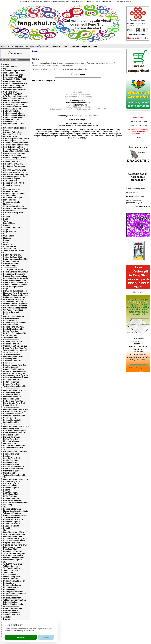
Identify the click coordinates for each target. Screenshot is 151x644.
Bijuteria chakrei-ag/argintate (16, 272)
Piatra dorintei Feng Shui (14, 403)
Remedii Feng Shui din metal (16, 323)
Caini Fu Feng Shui (11, 481)
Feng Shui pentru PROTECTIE (16, 479)
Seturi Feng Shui (10, 352)
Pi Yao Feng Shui (10, 494)
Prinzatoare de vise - (12, 501)
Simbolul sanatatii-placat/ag (15, 308)
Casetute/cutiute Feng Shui (15, 539)
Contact (95, 46)
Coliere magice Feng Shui (14, 153)
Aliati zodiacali (9, 246)
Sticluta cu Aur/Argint (12, 198)
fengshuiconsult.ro (94, 1)
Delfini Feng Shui (11, 462)
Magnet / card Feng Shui (14, 98)
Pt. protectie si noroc (12, 585)
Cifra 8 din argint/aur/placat (15, 96)
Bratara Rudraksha (11, 111)
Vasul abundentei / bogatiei (15, 350)
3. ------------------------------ (13, 168)
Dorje (6, 289)
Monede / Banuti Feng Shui (15, 373)
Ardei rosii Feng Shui (12, 361)
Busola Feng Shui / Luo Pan (15, 348)
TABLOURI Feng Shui (12, 564)
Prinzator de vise (10, 611)
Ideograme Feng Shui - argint (16, 293)
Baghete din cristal (11, 526)
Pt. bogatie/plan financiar (14, 581)
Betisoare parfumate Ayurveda (16, 145)
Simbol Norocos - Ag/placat (15, 306)
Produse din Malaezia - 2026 (15, 83)
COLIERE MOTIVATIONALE (15, 170)
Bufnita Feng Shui (11, 454)
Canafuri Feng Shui (11, 393)
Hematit (6, 528)
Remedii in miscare (11, 185)
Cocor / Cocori (9, 418)
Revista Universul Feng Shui (15, 149)
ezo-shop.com (68, 132)
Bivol (5, 219)
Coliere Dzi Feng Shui (12, 257)
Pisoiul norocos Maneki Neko (16, 378)
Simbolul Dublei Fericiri (13, 448)
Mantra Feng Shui (11, 579)
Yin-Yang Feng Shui (12, 568)
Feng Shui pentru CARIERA (15, 452)
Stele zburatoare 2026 (12, 77)
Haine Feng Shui (10, 335)
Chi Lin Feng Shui (11, 484)
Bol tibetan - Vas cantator (14, 166)
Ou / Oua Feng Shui (12, 471)
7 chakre (7, 130)
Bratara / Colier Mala (12, 155)
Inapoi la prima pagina (45, 80)
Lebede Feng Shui (11, 429)
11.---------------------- (11, 388)
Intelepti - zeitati (10, 486)
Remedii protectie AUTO (14, 183)
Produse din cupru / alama (14, 158)
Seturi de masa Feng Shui (14, 553)
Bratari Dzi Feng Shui (12, 255)
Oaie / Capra (8, 236)
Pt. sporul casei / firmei (13, 598)
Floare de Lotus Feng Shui (15, 416)
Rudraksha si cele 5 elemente (16, 103)
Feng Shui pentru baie (13, 536)
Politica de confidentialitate (86, 126)
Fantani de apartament (13, 88)
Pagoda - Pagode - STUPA (14, 177)
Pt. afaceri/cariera (11, 596)
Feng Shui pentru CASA (13, 532)
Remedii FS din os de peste (15, 208)
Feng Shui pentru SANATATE (16, 409)
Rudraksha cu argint (12, 109)
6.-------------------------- (12, 253)
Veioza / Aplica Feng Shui (14, 558)
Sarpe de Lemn (10, 232)
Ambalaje (7, 617)
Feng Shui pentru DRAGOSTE (16, 426)
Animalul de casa (11, 122)
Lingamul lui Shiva (11, 441)
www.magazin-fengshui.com (78, 103)
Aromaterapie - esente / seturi (16, 139)
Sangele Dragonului (12, 227)
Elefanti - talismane (11, 437)
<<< (34, 80)
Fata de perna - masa (12, 547)
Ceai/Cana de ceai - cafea (14, 541)
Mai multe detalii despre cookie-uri (20, 631)
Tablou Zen (8, 572)
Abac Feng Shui (10, 359)
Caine (6, 242)
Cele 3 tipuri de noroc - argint (16, 278)
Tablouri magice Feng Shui (15, 600)
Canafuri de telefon (11, 395)
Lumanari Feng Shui (12, 134)
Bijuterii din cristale (12, 524)
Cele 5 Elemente (10, 181)
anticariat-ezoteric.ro (38, 1)
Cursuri (65, 46)
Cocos (6, 240)
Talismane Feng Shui (12, 513)
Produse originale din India (15, 194)
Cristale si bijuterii (11, 263)
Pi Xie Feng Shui (10, 496)
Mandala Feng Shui (11, 577)
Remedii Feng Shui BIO (13, 342)
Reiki (5, 314)
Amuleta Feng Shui (11, 615)
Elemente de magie (11, 189)
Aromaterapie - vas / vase (14, 141)
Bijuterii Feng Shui (11, 261)
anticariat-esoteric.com (107, 132)
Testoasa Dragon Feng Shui (15, 386)
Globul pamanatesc (12, 613)
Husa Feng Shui (10, 549)
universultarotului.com (88, 129)
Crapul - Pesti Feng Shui (14, 369)
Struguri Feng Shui (11, 384)
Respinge (46, 637)
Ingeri (6, 69)
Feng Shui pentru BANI (13, 357)
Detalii (138, 137)
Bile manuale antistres (13, 414)
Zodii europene (10, 249)
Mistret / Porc (9, 244)
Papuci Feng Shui (11, 331)
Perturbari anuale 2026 (13, 75)
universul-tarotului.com (66, 129)
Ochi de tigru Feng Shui (13, 299)
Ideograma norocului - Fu (14, 397)
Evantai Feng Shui (11, 435)
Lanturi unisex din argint (14, 316)
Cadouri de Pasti (10, 67)
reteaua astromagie (77, 119)
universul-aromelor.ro (123, 1)
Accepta (21, 637)
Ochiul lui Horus (10, 492)
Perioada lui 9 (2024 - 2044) (15, 79)
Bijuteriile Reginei (11, 266)
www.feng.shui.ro (78, 101)
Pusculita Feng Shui (12, 380)
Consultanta (55, 46)
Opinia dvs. (75, 46)
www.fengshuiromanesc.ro (59, 136)
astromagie (91, 116)
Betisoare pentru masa (13, 556)
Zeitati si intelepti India (13, 604)
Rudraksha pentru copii (13, 117)
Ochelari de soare (11, 191)
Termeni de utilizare (74, 123)
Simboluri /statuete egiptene (15, 128)
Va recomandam (10, 321)
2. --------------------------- (12, 160)
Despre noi (86, 46)
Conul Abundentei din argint (15, 280)
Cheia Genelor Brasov (94, 136)
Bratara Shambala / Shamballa (16, 151)
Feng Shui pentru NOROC (14, 390)
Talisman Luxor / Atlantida (14, 90)
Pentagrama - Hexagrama (14, 274)
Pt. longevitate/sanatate (13, 592)
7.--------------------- (10, 268)
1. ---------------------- (11, 126)
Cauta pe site (17, 54)
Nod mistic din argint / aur (14, 297)
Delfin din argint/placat (13, 287)
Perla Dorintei (9, 210)
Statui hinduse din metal (14, 206)
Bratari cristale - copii (12, 608)
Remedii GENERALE (12, 509)
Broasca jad (8, 363)
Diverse (6, 619)
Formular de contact (138, 35)
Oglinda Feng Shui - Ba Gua (15, 346)
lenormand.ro (82, 138)
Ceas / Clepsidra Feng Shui (15, 172)
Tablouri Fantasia (11, 570)
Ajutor (28, 46)
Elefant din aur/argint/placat (15, 291)
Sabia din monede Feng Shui (16, 503)
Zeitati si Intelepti (11, 602)
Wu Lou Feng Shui (11, 422)
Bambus (7, 456)
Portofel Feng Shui (11, 382)
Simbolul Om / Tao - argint (14, 302)
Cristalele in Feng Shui (13, 213)
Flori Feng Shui (10, 200)
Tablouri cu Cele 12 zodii (14, 251)
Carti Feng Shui (10, 92)
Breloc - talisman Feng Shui (15, 515)
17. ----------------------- (12, 517)
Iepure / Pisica (9, 223)
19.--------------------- (11, 562)
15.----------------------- (11, 477)
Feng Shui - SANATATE (13, 164)
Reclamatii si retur (138, 38)
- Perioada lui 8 (132, 192)
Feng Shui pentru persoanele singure (134, 201)
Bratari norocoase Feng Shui (16, 259)
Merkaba (7, 204)
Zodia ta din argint (11, 312)
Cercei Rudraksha (11, 119)
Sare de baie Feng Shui (13, 147)
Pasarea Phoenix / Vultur (14, 467)
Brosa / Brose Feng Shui (14, 86)
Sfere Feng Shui (10, 473)
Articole (45, 46)
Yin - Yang (7, 505)
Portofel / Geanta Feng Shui (15, 333)
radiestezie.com (108, 1)
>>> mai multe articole (141, 206)
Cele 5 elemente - (11, 575)
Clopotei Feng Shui (11, 543)
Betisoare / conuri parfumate (15, 143)
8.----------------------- (11, 318)
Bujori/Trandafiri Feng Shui (15, 433)
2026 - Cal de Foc (11, 73)
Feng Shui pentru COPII (13, 124)
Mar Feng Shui (9, 443)
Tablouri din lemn (11, 566)
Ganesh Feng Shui (11, 488)
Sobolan (7, 217)
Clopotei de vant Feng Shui (15, 545)
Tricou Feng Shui (10, 337)
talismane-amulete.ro (55, 1)
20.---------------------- (11, 606)
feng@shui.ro (81, 105)
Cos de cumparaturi (15, 46)
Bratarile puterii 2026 (12, 81)
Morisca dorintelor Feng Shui (16, 174)
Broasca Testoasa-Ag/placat (15, 276)
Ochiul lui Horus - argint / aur (16, 304)
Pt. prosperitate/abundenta (15, 594)
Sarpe (6, 230)
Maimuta (7, 238)
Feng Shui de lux (10, 325)
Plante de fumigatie (11, 179)
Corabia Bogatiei (10, 367)
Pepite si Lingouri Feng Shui (15, 376)
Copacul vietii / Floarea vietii (15, 282)
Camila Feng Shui (11, 460)
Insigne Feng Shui (11, 399)
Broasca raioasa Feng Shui (15, 365)
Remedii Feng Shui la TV (14, 105)
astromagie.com (42, 134)
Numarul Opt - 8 (10, 405)
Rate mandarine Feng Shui (15, 431)
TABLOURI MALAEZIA (13, 94)
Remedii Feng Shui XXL (13, 327)
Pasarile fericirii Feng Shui (15, 445)
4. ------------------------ (11, 187)
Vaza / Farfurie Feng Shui (14, 534)
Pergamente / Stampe (12, 551)
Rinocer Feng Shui (11, 498)
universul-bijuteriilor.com (49, 132)
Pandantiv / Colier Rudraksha (16, 107)
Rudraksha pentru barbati (14, 115)
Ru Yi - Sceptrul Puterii (13, 469)
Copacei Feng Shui (11, 162)
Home (3, 46)
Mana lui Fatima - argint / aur (15, 295)
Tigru (5, 221)
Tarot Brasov (77, 136)
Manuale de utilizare (12, 100)
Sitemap (87, 123)
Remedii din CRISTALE (13, 520)
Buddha (7, 490)
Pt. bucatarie (9, 583)
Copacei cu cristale (11, 202)
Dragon (6, 225)
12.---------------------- (11, 407)
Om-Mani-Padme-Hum (13, 132)
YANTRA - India (10, 196)
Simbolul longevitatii (12, 420)
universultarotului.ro (78, 1)
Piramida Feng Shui (12, 522)
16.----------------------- (11, 507)
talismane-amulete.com (85, 132)
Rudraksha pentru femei (14, 113)
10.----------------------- (11, 354)
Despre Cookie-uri (65, 126)
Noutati (6, 64)
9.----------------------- (11, 340)
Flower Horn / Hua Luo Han (15, 371)
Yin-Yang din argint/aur (13, 310)
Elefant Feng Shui (11, 439)
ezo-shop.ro (25, 1)
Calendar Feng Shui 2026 (14, 71)
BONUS (36, 46)
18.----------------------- (11, 530)
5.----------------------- (11, 215)
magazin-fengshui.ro (59, 134)
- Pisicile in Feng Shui (135, 196)
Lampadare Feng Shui (13, 560)
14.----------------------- (11, 450)
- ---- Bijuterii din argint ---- (14, 270)
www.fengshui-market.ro (80, 134)
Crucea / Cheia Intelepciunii (15, 285)
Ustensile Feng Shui (12, 344)
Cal (5, 234)
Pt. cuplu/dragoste (11, 587)
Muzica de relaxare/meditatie (15, 511)
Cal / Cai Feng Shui (11, 458)
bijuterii (67, 1)
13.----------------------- (11, 424)
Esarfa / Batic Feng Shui (14, 329)
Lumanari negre (10, 136)
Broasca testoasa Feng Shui (15, 412)
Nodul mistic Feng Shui (13, 401)
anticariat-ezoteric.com (109, 129)
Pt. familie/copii (10, 589)
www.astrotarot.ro (100, 134)
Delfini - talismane (11, 465)
